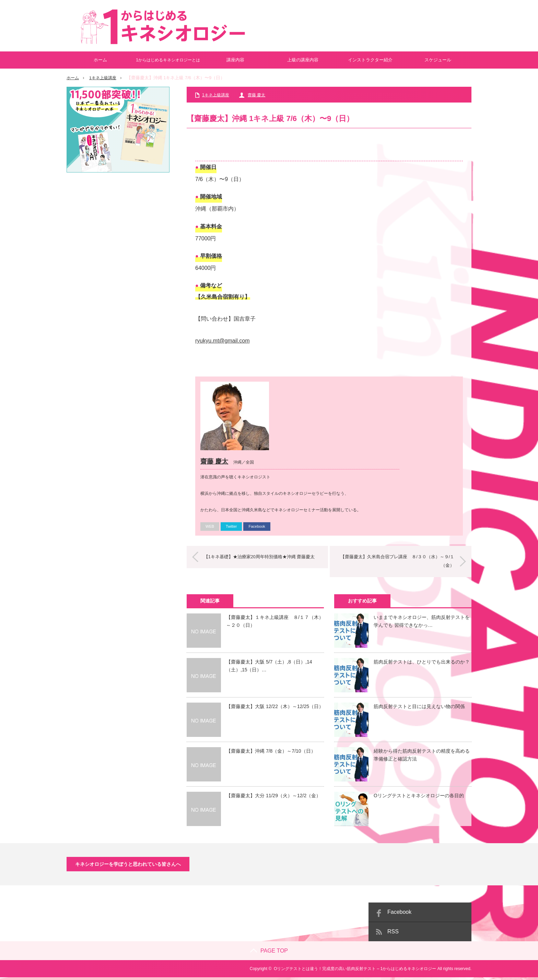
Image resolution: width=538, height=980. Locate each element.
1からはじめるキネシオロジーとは (168, 60)
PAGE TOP (269, 953)
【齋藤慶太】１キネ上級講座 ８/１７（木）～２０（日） (275, 624)
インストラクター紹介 (370, 60)
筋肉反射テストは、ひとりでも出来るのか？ (422, 665)
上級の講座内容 (303, 60)
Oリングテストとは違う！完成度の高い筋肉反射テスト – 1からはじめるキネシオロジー (355, 971)
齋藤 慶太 (256, 95)
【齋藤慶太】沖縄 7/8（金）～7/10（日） (271, 754)
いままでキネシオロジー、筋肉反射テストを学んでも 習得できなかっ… (422, 624)
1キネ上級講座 (105, 78)
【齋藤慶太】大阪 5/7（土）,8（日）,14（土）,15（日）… (269, 668)
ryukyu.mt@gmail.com (223, 341)
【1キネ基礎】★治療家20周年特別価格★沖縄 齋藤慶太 (263, 560)
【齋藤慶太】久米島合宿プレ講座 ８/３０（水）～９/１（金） (394, 564)
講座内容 (235, 60)
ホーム (100, 60)
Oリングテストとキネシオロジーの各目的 (419, 798)
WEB (210, 529)
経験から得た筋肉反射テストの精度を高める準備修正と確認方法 (422, 757)
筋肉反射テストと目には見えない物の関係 (419, 709)
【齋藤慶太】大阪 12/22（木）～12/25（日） (275, 709)
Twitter (231, 529)
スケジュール (438, 60)
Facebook (257, 529)
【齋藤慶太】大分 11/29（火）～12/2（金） (273, 798)
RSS (393, 934)
